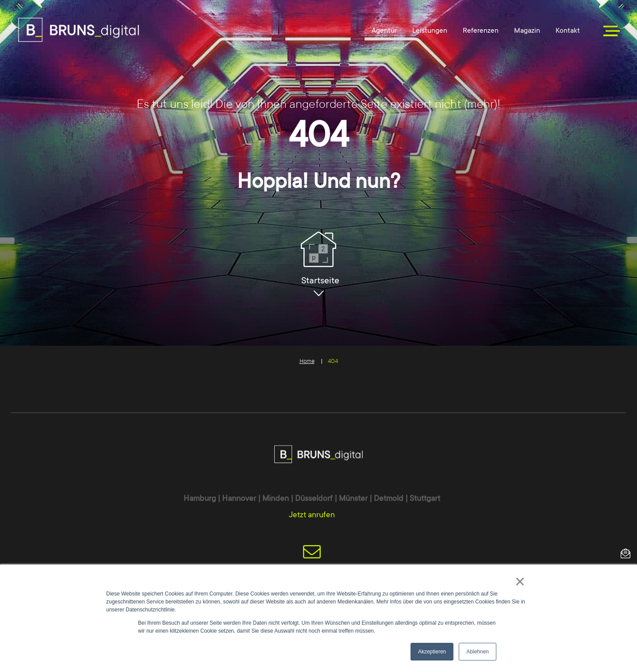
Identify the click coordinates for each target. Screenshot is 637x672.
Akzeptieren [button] (432, 652)
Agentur (384, 31)
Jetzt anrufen (312, 515)
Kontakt (568, 31)
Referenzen (481, 31)
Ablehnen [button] (478, 652)
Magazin (527, 31)
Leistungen (430, 31)
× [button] (520, 581)
